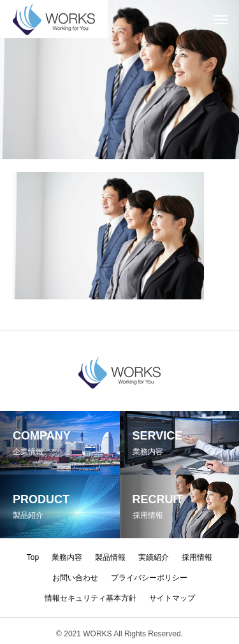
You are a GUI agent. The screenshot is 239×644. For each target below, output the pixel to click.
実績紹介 (154, 557)
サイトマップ (172, 598)
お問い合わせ (75, 578)
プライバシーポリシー (149, 578)
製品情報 (110, 557)
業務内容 (67, 557)
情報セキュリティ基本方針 (91, 598)
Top (33, 557)
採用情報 (197, 557)
